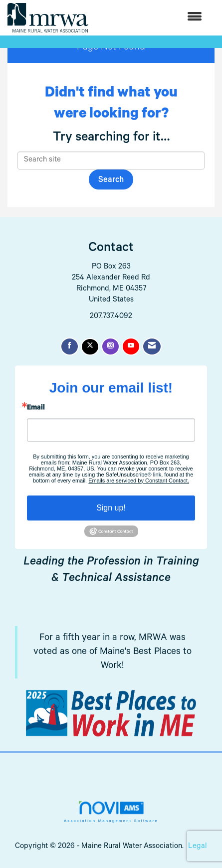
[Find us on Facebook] (70, 346)
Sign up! (111, 508)
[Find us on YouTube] (131, 346)
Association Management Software (111, 811)
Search (111, 181)
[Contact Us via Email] (152, 346)
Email (36, 408)
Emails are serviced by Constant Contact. (139, 480)
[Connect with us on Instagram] (111, 346)
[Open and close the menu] (150, 18)
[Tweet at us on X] (90, 347)
